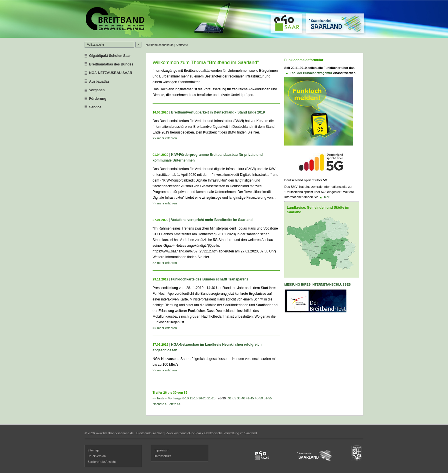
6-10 (185, 398)
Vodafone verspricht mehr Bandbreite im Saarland (212, 220)
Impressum (161, 450)
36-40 (241, 398)
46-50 (259, 398)
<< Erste (159, 398)
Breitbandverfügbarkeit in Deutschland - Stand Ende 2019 (218, 112)
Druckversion (97, 456)
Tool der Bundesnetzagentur (311, 73)
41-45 (250, 398)
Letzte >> (174, 404)
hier (327, 197)
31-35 (232, 398)
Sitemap (93, 450)
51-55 (268, 398)
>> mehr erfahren (165, 138)
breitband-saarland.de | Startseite (167, 45)
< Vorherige (174, 398)
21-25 (211, 398)
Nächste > (160, 404)
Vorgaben (97, 90)
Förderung (98, 99)
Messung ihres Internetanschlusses (318, 284)
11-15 (193, 398)
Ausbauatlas (99, 81)
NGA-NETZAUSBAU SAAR (111, 73)
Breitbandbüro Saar (150, 433)
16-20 (203, 398)
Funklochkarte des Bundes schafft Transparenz (210, 279)
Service (95, 107)
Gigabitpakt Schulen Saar (110, 56)
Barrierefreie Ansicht (102, 462)
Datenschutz (162, 456)
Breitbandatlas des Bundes (111, 64)
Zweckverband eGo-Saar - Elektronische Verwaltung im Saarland (211, 433)
